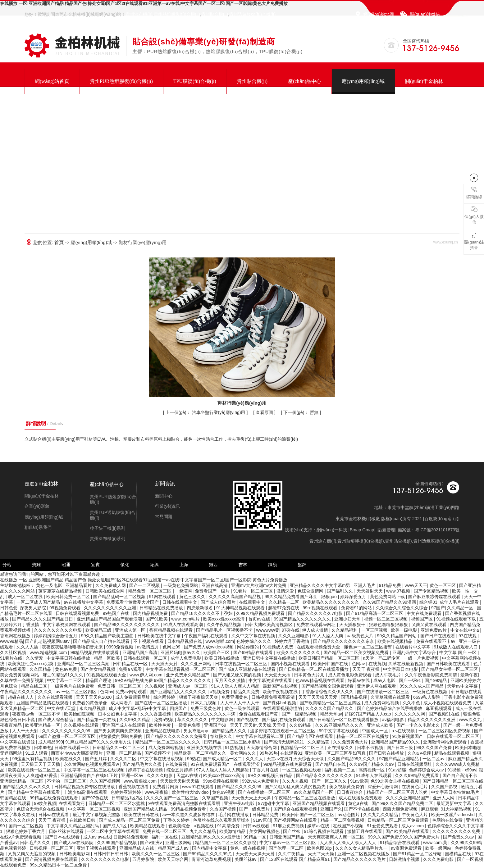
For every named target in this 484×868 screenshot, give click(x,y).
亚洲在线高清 (215, 585)
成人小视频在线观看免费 (448, 703)
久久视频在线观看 (82, 725)
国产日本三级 (400, 748)
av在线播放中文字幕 (84, 602)
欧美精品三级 (99, 630)
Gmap (368, 530)
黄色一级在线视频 (248, 848)
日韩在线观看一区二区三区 (454, 736)
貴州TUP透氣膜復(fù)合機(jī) (113, 515)
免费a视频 (164, 720)
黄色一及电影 (50, 585)
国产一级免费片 (255, 809)
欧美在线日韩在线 (142, 815)
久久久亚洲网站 (197, 664)
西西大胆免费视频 (401, 809)
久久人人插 (28, 647)
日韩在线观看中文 (180, 602)
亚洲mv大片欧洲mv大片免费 (259, 585)
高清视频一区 (372, 770)
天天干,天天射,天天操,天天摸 (258, 725)
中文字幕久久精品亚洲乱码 (73, 826)
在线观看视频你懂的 (283, 708)
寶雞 (36, 565)
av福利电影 (394, 720)
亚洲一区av (133, 775)
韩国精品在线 (14, 798)
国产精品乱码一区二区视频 (120, 597)
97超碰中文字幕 (274, 803)
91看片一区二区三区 (254, 591)
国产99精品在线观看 (254, 652)
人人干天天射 (26, 731)
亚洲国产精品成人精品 (146, 809)
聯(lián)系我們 (38, 527)
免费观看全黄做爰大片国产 (133, 602)
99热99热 (269, 753)
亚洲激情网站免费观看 (445, 742)
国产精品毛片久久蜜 (143, 764)
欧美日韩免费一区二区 (69, 597)
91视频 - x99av (462, 770)
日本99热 (43, 748)
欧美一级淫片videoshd (454, 815)
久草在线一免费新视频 (22, 680)
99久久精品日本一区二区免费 (59, 865)
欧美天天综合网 (174, 859)
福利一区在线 (165, 837)
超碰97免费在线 (284, 608)
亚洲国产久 (331, 809)
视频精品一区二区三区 (303, 748)
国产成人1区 (115, 826)
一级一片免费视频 (422, 658)
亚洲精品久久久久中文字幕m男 (321, 585)
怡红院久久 (222, 736)
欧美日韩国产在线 (331, 664)
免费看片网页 (166, 787)
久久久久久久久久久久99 (67, 731)
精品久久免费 (247, 692)
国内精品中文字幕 (210, 848)
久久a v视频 (420, 753)
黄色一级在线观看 (243, 708)
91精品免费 (391, 585)
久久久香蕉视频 (156, 714)
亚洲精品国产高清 (140, 652)
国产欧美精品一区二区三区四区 (331, 703)
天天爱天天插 (278, 675)
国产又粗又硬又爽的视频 (238, 675)
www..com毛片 (186, 619)
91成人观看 (37, 753)
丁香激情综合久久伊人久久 (328, 692)
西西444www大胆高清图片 (77, 753)
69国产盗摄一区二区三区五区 (67, 736)
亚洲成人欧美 (381, 725)
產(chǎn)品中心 (305, 81)
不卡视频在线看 (149, 641)
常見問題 (164, 516)
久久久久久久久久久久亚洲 (111, 608)
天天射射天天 (370, 591)
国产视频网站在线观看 (296, 820)
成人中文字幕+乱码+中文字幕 (138, 708)
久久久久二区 (124, 759)
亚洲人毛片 (365, 585)
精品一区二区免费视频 (343, 820)
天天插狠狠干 (353, 625)
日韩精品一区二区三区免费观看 (399, 820)
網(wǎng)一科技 (332, 530)
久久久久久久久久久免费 (457, 831)
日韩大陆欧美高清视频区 (269, 625)
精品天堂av (331, 714)
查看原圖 (265, 412)
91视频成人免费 (278, 647)
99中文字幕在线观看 (339, 731)
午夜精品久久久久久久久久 (27, 692)
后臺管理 (386, 530)
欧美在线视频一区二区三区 (34, 770)
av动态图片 (349, 815)
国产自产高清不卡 (460, 775)
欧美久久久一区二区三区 (156, 854)
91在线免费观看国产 (211, 764)
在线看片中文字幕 (413, 647)
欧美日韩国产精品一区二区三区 (330, 658)
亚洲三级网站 (179, 843)
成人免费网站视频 (382, 703)
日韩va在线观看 (54, 815)
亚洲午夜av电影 (240, 803)
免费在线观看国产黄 (259, 714)
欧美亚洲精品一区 (43, 725)
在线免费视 (177, 764)
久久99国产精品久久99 (372, 764)
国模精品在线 (459, 854)
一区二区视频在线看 (302, 770)
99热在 (194, 759)
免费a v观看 (131, 669)
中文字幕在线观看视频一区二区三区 (181, 669)
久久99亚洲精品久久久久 (340, 725)
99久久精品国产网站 (397, 636)
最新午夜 (469, 675)
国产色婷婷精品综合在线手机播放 (390, 708)
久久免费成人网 (111, 585)
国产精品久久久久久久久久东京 (344, 641)
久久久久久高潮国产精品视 (235, 597)
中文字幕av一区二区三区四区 (288, 843)
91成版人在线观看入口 (456, 647)
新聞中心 (164, 496)
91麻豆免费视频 (289, 826)
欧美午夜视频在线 (281, 692)
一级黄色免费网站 (181, 585)
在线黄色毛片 (415, 787)
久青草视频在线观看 (391, 697)
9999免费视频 (120, 647)
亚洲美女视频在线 (205, 748)
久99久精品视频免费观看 (261, 613)
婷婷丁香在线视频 (146, 770)
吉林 (243, 565)
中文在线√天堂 (62, 708)
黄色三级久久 (193, 597)
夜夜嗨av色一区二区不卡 (37, 714)
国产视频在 (248, 720)
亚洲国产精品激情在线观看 (43, 703)
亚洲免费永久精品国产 (188, 675)
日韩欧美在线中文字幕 (160, 636)
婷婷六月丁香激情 (293, 641)
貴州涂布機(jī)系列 (107, 539)
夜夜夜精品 (11, 725)
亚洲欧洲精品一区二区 (22, 781)
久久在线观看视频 (56, 697)
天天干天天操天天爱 (318, 697)
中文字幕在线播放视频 (162, 759)
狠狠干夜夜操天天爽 (199, 697)
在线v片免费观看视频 (21, 837)
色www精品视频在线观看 (320, 680)
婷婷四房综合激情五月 (56, 636)
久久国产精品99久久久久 (352, 759)
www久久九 (471, 720)
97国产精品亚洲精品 (400, 759)
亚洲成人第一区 (131, 630)
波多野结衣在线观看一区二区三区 (283, 731)
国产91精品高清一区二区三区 (375, 613)
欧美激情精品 (233, 831)
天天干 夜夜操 (367, 669)
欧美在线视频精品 (395, 641)
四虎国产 (179, 708)
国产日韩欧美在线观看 (449, 664)
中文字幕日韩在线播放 (69, 658)
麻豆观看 (430, 809)
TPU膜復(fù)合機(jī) (195, 81)
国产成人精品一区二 (223, 759)
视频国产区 (422, 619)
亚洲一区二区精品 (124, 753)
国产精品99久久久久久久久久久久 (128, 625)
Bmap (356, 530)
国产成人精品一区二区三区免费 (130, 820)
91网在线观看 (163, 597)
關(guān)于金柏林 (424, 81)
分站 (7, 565)
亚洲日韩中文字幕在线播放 (270, 658)
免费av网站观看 (132, 692)
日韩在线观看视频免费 (78, 613)
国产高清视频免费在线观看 (52, 859)
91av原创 (262, 820)
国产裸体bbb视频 (280, 703)
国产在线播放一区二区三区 (384, 692)
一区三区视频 (375, 630)
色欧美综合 (180, 826)
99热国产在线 (117, 613)
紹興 (154, 565)
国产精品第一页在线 (97, 720)
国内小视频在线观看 (291, 664)
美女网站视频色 (265, 831)
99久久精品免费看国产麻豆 (292, 597)
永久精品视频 (93, 708)
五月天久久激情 (231, 680)
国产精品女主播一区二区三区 (450, 669)
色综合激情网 (311, 591)
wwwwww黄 (268, 630)
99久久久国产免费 (434, 748)
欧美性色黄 (161, 725)
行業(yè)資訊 (167, 506)
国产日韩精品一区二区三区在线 (453, 781)
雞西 (213, 565)
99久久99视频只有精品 (271, 775)
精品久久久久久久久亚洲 (432, 720)
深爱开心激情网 (383, 787)
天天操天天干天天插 (41, 764)
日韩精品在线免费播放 (162, 608)
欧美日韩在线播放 (222, 658)
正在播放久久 (341, 748)
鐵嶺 (272, 565)
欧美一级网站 (439, 848)
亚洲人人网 (444, 798)
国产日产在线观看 (438, 636)
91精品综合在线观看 (400, 843)
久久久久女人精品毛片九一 (362, 848)
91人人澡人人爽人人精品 (236, 686)
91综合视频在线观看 (324, 831)
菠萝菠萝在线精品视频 (61, 591)
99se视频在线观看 (221, 781)
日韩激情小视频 (405, 859)
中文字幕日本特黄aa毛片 (456, 792)
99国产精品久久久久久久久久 (303, 619)
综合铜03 (428, 602)
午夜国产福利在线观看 (207, 636)
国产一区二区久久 (330, 781)
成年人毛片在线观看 (460, 602)
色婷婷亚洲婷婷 (126, 792)
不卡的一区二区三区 (67, 781)
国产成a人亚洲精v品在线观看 (248, 669)
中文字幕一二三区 (65, 680)
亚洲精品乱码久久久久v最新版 (211, 837)
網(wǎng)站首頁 (52, 81)
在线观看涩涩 (247, 764)
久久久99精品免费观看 (417, 775)
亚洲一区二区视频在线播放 (364, 854)
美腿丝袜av (246, 859)
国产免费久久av (459, 837)
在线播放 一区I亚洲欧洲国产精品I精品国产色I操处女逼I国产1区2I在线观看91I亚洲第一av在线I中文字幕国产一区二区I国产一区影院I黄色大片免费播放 (144, 3)
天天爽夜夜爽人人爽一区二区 (337, 837)
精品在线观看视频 (452, 753)
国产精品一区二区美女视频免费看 (357, 652)
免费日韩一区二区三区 (120, 686)
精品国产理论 (99, 680)
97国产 (438, 608)
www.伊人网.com (147, 675)
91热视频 (234, 748)
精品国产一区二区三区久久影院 (226, 843)
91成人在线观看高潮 (184, 625)
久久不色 (412, 703)
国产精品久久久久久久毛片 (360, 859)
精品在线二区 (34, 686)
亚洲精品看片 (79, 585)
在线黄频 (377, 664)
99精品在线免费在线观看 (54, 798)
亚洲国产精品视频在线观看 (319, 803)
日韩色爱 (9, 608)
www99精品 (11, 641)
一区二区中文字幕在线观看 (114, 831)
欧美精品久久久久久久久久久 (331, 602)
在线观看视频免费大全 (319, 647)
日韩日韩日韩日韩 (111, 854)
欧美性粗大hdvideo (191, 792)
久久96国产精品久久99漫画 (390, 602)
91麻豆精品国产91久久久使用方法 (99, 742)
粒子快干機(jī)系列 (107, 528)
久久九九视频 (296, 781)
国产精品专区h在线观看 (311, 736)
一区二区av (434, 759)
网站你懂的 (249, 647)
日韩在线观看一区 (72, 748)
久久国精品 (41, 669)
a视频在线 (204, 826)
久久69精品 (301, 725)
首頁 (60, 242)
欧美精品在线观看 (148, 826)
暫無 (301, 412)
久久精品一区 (461, 608)
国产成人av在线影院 (74, 843)
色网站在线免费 (448, 820)
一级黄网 (184, 591)
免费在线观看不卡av (436, 641)
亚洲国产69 (216, 725)
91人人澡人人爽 (329, 636)
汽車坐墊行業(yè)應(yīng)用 (206, 412)
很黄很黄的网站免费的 (121, 736)
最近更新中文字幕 (454, 803)
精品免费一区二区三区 (150, 591)
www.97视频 (399, 591)
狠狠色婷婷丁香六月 (26, 831)
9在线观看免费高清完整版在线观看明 (185, 803)
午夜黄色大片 (415, 815)
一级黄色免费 (188, 725)
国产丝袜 (292, 831)
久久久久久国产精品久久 (330, 708)
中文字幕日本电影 (401, 669)
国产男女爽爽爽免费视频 (118, 731)
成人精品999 (50, 742)
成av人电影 (385, 680)
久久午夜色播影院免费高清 (431, 675)
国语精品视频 (354, 697)
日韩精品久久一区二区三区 (119, 748)
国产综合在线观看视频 (296, 809)
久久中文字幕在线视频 (254, 636)
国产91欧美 (157, 619)
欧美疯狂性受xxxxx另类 (31, 664)
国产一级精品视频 (300, 714)
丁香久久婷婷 (177, 820)
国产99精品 (436, 680)
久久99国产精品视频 (117, 843)
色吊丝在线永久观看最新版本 (222, 820)
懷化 (125, 565)
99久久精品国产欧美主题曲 (108, 636)
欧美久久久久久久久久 (299, 652)
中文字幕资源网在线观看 (67, 625)
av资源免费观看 (407, 848)
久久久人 (255, 759)
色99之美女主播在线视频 (395, 781)
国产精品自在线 (331, 764)
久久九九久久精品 (381, 815)
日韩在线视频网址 (415, 764)
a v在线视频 (404, 731)
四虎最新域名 (200, 608)
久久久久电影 (160, 775)
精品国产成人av (174, 848)
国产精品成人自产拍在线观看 (102, 641)
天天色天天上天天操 (252, 798)
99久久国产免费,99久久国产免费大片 (404, 837)
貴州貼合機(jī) (215, 14)
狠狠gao (329, 597)
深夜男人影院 (34, 608)
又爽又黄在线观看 (430, 625)
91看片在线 (12, 658)
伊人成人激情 (316, 630)
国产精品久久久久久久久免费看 (177, 736)
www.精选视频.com (49, 652)
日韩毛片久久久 (36, 843)
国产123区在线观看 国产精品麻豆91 (296, 859)
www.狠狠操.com (141, 781)
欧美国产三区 (217, 652)
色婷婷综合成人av (427, 770)
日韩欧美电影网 (75, 854)
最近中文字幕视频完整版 (97, 815)
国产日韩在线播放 (387, 753)
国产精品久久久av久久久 (27, 787)
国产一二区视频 (145, 585)
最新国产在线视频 (281, 686)
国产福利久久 (340, 591)
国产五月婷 (97, 759)
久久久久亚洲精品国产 (408, 798)
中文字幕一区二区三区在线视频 (95, 770)
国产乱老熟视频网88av (48, 641)
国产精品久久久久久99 (240, 787)
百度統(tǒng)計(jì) (441, 519)
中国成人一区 (376, 731)
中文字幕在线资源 (18, 742)
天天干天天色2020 (94, 697)
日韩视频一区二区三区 (52, 848)
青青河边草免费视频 (212, 859)
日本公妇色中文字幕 (118, 714)
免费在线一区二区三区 (165, 831)
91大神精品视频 (457, 809)
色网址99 (172, 647)
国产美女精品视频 (98, 669)
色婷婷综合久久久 (254, 641)
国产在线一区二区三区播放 (162, 703)
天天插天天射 (165, 664)
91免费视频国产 (408, 736)
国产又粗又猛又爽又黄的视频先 (296, 787)
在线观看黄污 (72, 803)
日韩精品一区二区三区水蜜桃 (233, 742)
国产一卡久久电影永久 (419, 725)
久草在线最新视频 (406, 664)
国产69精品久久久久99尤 (208, 854)
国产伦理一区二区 (287, 848)
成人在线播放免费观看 (361, 798)
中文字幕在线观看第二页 (260, 736)
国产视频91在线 (445, 714)
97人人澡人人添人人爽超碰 (223, 770)
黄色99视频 (224, 792)
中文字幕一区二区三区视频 (95, 809)
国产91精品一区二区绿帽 (418, 854)
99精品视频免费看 (189, 809)
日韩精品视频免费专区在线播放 (85, 787)
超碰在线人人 (21, 697)
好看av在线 (359, 680)
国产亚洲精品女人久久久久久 (179, 692)
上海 (184, 565)
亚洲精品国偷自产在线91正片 (90, 775)
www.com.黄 (436, 843)
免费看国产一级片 (213, 591)
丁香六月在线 (266, 770)
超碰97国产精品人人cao (368, 714)
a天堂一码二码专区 (382, 658)
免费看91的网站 (357, 608)
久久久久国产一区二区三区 (173, 798)
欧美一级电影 (404, 630)
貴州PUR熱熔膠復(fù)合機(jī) (121, 81)
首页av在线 (260, 619)
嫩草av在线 (319, 826)
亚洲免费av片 (434, 630)
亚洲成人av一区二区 (188, 686)
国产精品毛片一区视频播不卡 (225, 630)
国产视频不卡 (158, 753)
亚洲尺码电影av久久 (181, 652)
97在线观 (468, 636)
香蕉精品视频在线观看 (171, 630)
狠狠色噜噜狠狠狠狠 (389, 625)
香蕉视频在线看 (134, 787)
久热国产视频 (223, 809)
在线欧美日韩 (83, 820)
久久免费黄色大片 (351, 742)
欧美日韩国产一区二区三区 (309, 815)
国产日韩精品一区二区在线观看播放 (314, 669)
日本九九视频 (204, 703)
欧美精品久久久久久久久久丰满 (206, 714)
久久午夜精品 (292, 854)
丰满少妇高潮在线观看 (86, 792)
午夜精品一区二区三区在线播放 (305, 798)
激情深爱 (286, 591)
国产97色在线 (95, 798)
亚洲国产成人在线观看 (124, 725)
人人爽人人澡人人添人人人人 (349, 843)
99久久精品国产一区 (314, 792)
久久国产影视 (445, 787)
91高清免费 (229, 826)
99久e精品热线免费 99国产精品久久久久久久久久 (164, 680)
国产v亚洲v (152, 843)
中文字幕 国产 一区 (459, 652)
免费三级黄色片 (206, 708)
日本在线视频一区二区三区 (242, 664)
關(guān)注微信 (425, 14)
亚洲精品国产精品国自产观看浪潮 (110, 619)
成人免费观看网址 (133, 697)
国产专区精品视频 (432, 591)
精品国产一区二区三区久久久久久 (168, 742)
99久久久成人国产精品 (422, 686)
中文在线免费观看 (425, 613)
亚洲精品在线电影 (163, 731)
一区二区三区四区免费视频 (445, 731)
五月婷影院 (144, 859)
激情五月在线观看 (365, 831)
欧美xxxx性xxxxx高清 (224, 619)
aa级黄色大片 (361, 636)
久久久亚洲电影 (294, 636)
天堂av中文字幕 (463, 686)
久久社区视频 (14, 652)
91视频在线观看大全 (107, 675)
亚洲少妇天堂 (348, 619)
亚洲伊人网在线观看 (377, 686)
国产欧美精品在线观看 (408, 831)
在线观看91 (291, 753)
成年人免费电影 (186, 658)
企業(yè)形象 (37, 506)
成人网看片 (121, 703)
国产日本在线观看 (63, 837)
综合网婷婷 (165, 697)
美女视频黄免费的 (347, 787)
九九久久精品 (203, 831)
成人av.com (413, 826)
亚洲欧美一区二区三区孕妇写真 (336, 753)
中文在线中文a (465, 630)
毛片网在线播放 (234, 815)
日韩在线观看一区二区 (146, 658)
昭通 (66, 565)
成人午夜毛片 (389, 675)
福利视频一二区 (340, 770)
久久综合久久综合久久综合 (402, 608)
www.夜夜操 (157, 792)
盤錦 (302, 565)
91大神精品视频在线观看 (241, 608)
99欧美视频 (45, 803)
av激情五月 (149, 647)
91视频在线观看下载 (457, 619)
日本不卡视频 (371, 748)
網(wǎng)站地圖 (379, 14)
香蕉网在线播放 (16, 636)
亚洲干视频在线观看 (97, 848)
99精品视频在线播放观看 (95, 652)
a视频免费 (221, 692)
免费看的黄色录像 (90, 703)
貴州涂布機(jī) (139, 14)
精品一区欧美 (107, 658)
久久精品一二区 (285, 602)
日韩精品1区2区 (128, 798)
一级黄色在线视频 (431, 692)
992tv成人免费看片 (261, 781)
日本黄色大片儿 (310, 675)
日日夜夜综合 (350, 792)
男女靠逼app (196, 731)
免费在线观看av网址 (317, 625)
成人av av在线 (97, 837)
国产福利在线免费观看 (284, 720)
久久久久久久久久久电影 (58, 630)
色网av (359, 664)
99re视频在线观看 (321, 608)
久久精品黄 (319, 742)
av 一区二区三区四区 (77, 692)
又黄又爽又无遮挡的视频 (32, 854)
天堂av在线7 (279, 759)
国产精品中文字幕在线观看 (34, 792)
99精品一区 (255, 837)
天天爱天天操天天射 (256, 854)
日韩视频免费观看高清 (274, 697)
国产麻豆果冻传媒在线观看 (435, 597)
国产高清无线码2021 (285, 742)
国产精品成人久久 (230, 731)
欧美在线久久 (69, 759)
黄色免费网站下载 (388, 597)
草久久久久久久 (193, 720)
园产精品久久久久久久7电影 (316, 613)
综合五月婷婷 (180, 770)
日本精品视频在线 (185, 641)
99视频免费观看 (65, 608)
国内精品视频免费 (151, 613)
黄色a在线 (359, 803)
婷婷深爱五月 (354, 597)
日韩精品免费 (266, 815)
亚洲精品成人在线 (137, 848)
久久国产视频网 (106, 781)
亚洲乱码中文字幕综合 (415, 652)
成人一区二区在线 (26, 597)
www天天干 (416, 585)
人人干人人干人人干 (240, 703)
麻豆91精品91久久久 (63, 675)
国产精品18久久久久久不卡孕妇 (202, 613)
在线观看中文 (253, 602)
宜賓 (95, 565)
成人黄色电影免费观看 (350, 675)
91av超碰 (397, 770)
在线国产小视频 (349, 826)
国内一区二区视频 (26, 826)
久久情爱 (35, 658)
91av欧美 (359, 781)
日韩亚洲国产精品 (287, 837)
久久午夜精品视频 (225, 625)
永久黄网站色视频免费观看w (92, 764)
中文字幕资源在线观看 (271, 680)
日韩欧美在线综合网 (106, 591)
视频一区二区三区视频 (386, 619)
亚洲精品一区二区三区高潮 (84, 664)
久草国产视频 (216, 798)
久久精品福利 (345, 630)
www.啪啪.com (220, 641)
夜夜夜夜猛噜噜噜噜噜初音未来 (73, 647)
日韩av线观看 (257, 826)
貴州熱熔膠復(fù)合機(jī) (177, 14)
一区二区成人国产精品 (39, 602)
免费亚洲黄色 (235, 697)
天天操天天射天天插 (180, 781)
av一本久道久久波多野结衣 (189, 815)
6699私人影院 (427, 697)
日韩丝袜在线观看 (67, 831)
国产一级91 (411, 680)
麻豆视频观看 (439, 708)
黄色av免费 (67, 669)
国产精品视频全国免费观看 (328, 686)
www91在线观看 (199, 787)
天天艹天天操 (322, 854)
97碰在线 (291, 630)
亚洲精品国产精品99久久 (396, 742)
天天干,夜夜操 (53, 820)
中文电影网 (223, 720)
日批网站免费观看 (131, 837)
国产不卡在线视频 (362, 809)
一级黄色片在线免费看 (73, 686)
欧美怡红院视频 (80, 714)
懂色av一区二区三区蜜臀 (369, 647)
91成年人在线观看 (374, 775)
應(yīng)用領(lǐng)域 (363, 81)
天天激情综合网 (262, 748)
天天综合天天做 (309, 759)
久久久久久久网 (410, 714)
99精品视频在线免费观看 (288, 764)
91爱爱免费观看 (383, 826)
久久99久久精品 (135, 720)
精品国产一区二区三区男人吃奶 (398, 792)
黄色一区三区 (443, 585)
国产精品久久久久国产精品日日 (43, 619)
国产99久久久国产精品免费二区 (403, 803)
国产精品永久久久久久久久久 (325, 775)
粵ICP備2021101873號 (437, 530)
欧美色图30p (320, 848)
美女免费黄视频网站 (20, 675)
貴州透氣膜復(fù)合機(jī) (252, 14)
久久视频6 (155, 686)
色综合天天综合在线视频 (41, 809)
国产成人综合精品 (56, 720)
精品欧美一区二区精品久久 (201, 753)
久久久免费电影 (439, 859)
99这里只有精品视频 (32, 759)
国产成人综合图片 (219, 602)
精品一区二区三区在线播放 (363, 736)
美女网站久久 (244, 753)
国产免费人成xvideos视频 (209, 647)
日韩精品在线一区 (131, 664)
